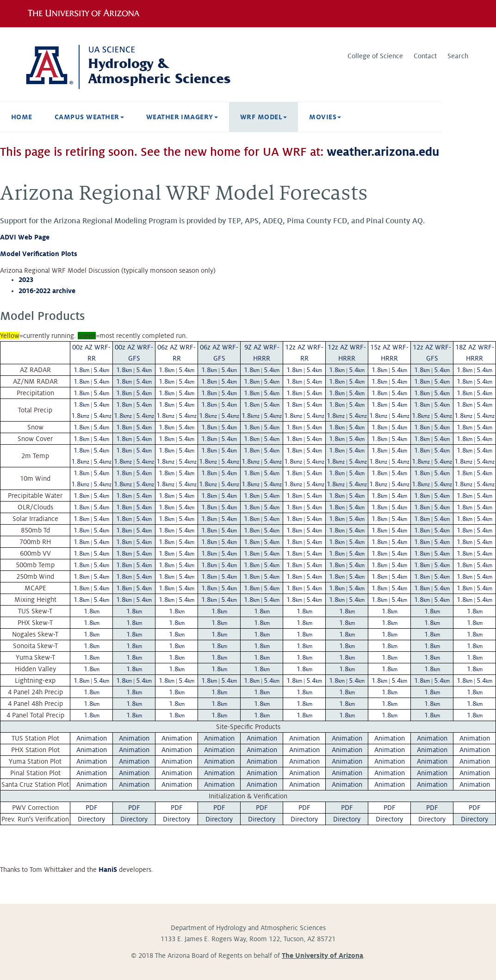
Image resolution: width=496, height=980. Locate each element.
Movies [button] (325, 117)
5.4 (101, 370)
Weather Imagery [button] (182, 117)
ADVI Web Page (25, 237)
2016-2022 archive (47, 291)
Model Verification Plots (39, 254)
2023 (26, 280)
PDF (92, 808)
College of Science (375, 56)
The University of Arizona (322, 955)
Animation (92, 738)
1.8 (81, 370)
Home (22, 117)
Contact (425, 56)
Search (458, 56)
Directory (91, 819)
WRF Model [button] (263, 117)
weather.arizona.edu (383, 152)
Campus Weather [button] (89, 117)
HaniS (108, 870)
